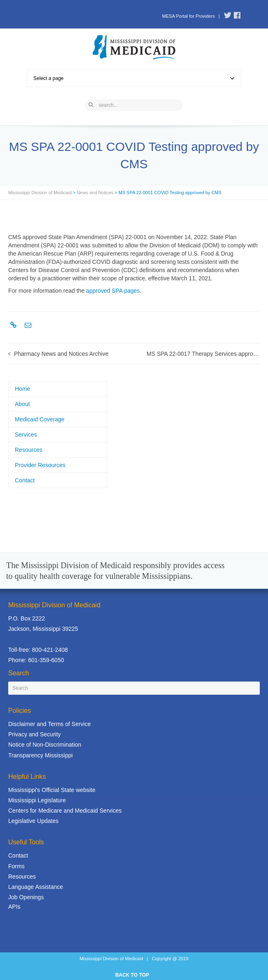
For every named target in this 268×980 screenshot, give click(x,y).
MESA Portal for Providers (189, 16)
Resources (29, 450)
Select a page (134, 78)
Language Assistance (36, 887)
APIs (14, 907)
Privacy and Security (35, 734)
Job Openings (26, 897)
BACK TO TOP (132, 975)
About (22, 404)
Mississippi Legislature (37, 800)
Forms (16, 866)
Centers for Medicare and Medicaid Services (65, 811)
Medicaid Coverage (40, 419)
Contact (25, 480)
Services (26, 435)
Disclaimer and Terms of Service (49, 724)
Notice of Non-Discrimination (45, 745)
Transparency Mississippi (41, 755)
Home (22, 389)
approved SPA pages (113, 291)
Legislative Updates (33, 821)
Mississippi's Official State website (52, 790)
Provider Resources (40, 465)
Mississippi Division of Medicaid (40, 193)
